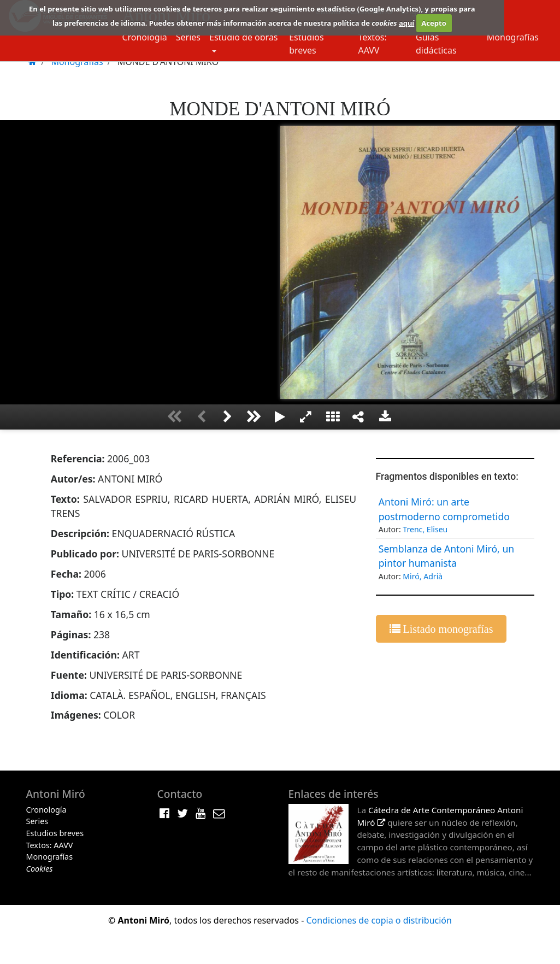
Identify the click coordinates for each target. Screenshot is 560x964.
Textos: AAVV (372, 44)
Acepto (434, 23)
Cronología (144, 37)
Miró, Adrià (423, 576)
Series (188, 37)
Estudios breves (306, 44)
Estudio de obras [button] (244, 37)
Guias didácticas (436, 44)
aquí (406, 23)
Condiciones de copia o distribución (379, 920)
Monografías (513, 37)
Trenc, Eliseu (425, 529)
